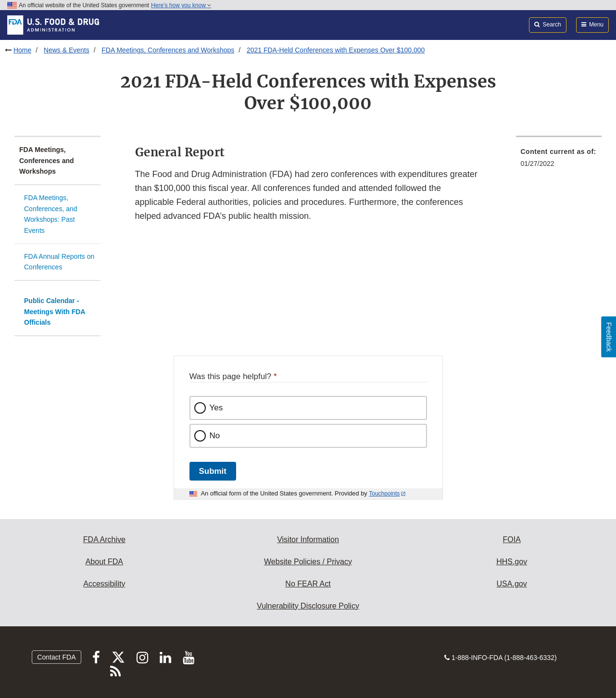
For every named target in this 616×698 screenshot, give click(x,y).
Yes (216, 408)
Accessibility (104, 584)
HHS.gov (512, 562)
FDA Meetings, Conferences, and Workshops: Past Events (51, 214)
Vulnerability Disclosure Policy (308, 606)
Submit (213, 471)
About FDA (104, 562)
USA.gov (512, 584)
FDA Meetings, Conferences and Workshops (168, 50)
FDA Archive (104, 539)
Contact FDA (56, 657)
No (215, 436)
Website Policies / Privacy (308, 562)
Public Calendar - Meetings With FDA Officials (55, 311)
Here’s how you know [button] (181, 5)
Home (22, 50)
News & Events (67, 50)
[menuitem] (559, 160)
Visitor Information (308, 539)
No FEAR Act (308, 584)
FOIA (511, 539)
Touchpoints (384, 494)
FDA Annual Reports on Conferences (59, 262)
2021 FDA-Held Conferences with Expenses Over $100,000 (336, 50)
